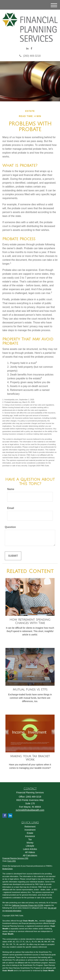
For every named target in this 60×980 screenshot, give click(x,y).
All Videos (30, 852)
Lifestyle (30, 846)
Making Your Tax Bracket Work (30, 758)
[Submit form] (13, 556)
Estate (30, 833)
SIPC (54, 921)
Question (10, 527)
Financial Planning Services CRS (15, 858)
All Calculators (30, 855)
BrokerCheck (8, 869)
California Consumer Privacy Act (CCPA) (28, 905)
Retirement (30, 827)
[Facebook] (31, 49)
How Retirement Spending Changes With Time (30, 621)
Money (30, 843)
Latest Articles (30, 849)
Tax (30, 839)
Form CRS (12, 861)
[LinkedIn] (27, 49)
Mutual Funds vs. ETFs (30, 690)
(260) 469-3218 (30, 56)
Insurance (30, 836)
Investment (30, 830)
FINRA (49, 921)
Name (11, 489)
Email (11, 508)
